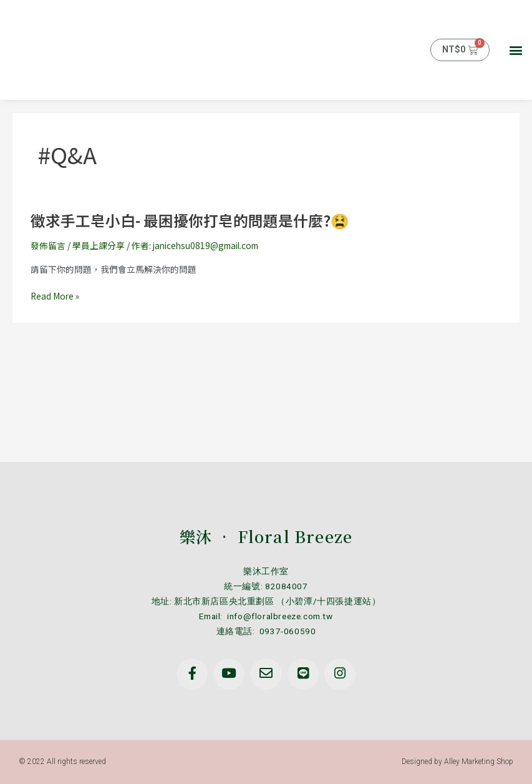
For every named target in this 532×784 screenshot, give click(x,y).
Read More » (55, 296)
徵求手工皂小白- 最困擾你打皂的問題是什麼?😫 (190, 220)
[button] (515, 50)
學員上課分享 (99, 245)
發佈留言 (48, 245)
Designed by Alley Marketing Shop (457, 762)
